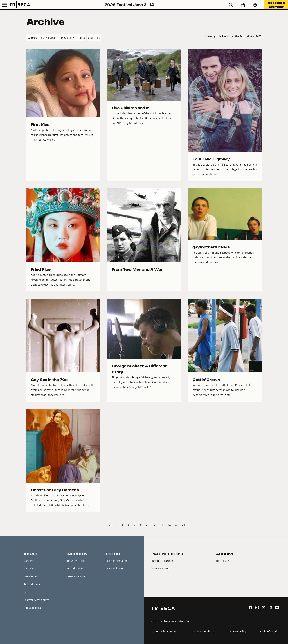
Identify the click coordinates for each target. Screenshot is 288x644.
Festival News (32, 584)
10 (154, 525)
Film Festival (224, 561)
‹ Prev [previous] (29, 525)
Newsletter (30, 576)
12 (169, 525)
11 (161, 525)
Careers (28, 561)
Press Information (117, 561)
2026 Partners (160, 568)
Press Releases (115, 568)
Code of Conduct (270, 631)
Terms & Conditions (204, 631)
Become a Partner (162, 561)
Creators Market (76, 576)
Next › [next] (259, 525)
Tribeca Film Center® (164, 631)
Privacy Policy (238, 631)
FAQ (26, 592)
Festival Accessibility (36, 600)
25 (183, 525)
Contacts (29, 568)
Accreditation (75, 568)
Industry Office (76, 561)
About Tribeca (32, 608)
